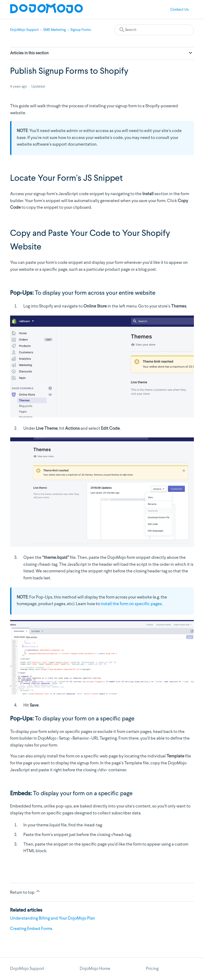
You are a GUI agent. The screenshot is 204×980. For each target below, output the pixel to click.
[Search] (154, 30)
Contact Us (179, 10)
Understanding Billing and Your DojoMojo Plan (53, 919)
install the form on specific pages (131, 604)
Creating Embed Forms (31, 929)
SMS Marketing (55, 30)
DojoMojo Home (95, 969)
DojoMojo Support (24, 30)
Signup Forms (81, 30)
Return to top (25, 892)
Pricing (152, 969)
